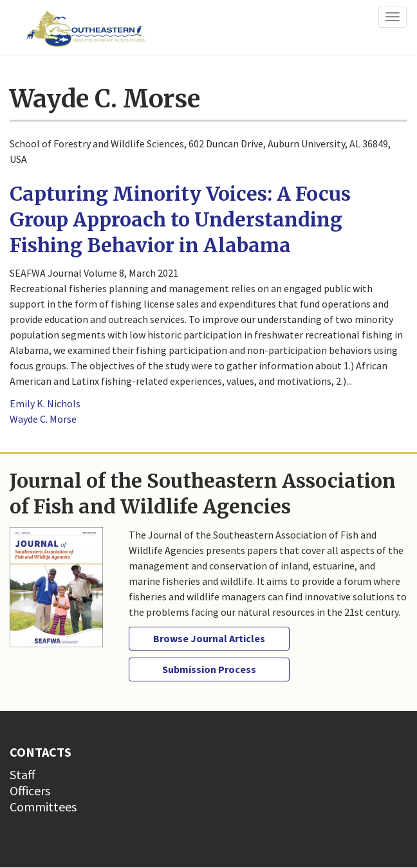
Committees (43, 807)
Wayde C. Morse (43, 419)
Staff (23, 774)
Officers (30, 790)
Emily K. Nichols (45, 403)
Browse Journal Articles (209, 638)
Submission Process (209, 669)
